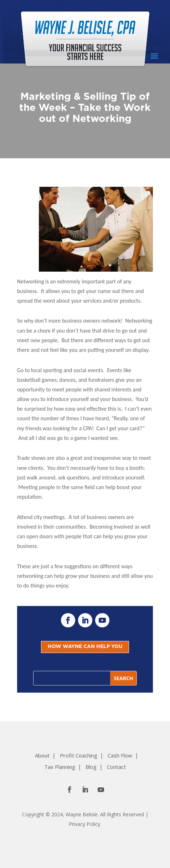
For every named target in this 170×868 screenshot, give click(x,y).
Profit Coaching (79, 755)
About (42, 755)
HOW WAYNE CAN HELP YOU (85, 647)
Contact (116, 767)
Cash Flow (120, 755)
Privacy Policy (84, 824)
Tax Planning (60, 767)
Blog (91, 767)
